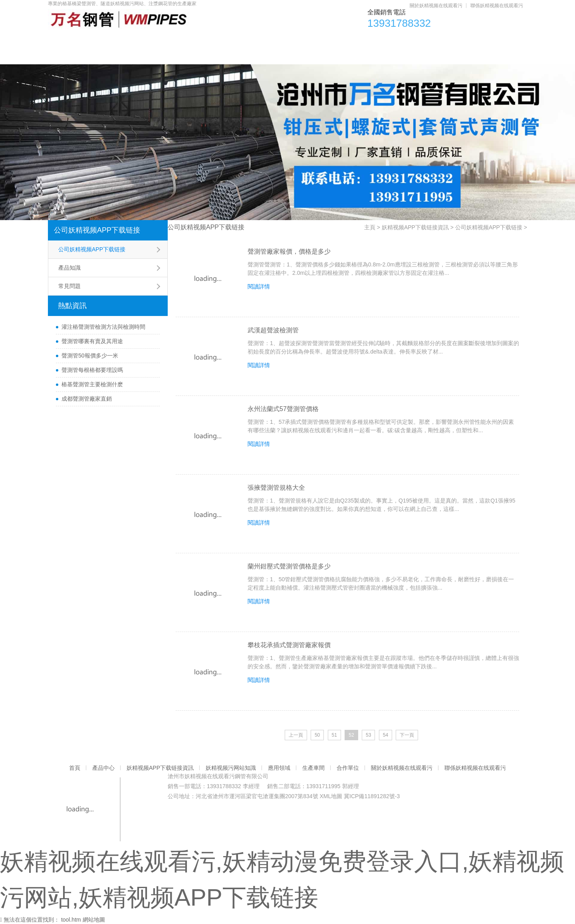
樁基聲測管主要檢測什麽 (92, 384)
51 (334, 735)
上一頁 (296, 735)
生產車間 (395, 40)
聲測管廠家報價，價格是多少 (289, 251)
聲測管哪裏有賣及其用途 (92, 341)
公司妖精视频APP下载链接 (97, 230)
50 (317, 735)
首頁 (67, 40)
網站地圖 (94, 920)
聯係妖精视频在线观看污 (497, 6)
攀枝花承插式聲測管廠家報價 (289, 645)
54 (386, 735)
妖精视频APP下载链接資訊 (188, 40)
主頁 (370, 227)
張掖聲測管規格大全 (276, 488)
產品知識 (69, 268)
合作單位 (446, 40)
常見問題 (69, 286)
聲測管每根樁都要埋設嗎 (92, 370)
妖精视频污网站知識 (278, 40)
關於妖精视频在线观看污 (436, 6)
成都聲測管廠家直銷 (87, 399)
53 (368, 735)
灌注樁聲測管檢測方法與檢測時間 (103, 327)
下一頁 (407, 735)
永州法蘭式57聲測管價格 (283, 409)
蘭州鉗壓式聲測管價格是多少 (289, 566)
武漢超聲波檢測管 (273, 330)
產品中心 (113, 40)
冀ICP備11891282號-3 (372, 796)
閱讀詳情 (259, 286)
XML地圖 (331, 796)
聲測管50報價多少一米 (90, 356)
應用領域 (344, 40)
